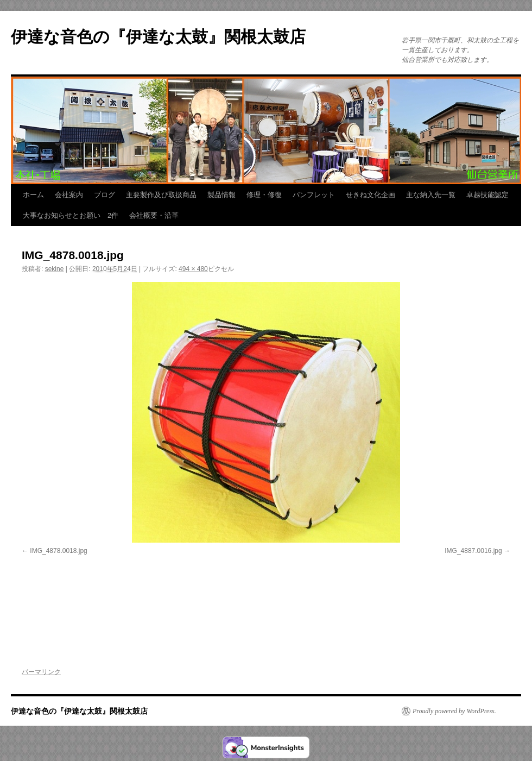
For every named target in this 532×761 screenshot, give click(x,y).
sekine (55, 269)
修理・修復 (264, 195)
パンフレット (314, 195)
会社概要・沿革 (154, 215)
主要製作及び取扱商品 (161, 195)
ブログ (104, 195)
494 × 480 (193, 269)
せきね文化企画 (370, 195)
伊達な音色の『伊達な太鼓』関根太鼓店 (158, 37)
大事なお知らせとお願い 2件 (71, 215)
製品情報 (221, 195)
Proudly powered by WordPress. (454, 711)
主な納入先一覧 (431, 195)
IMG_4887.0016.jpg (473, 551)
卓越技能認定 (487, 195)
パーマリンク (41, 672)
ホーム (33, 195)
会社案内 (69, 195)
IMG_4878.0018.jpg (58, 551)
